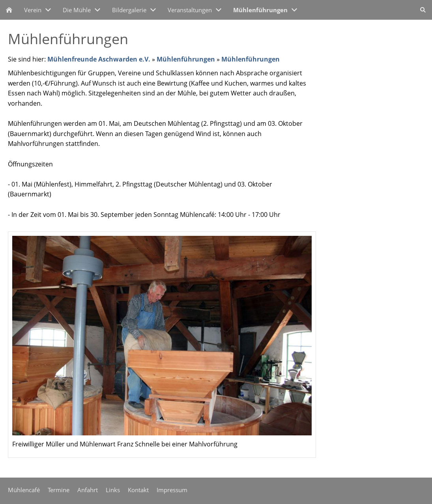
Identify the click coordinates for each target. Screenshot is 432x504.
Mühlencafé (24, 490)
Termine (59, 490)
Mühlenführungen (186, 59)
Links (113, 490)
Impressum (172, 490)
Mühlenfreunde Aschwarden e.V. (99, 59)
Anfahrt (88, 490)
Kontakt (138, 490)
